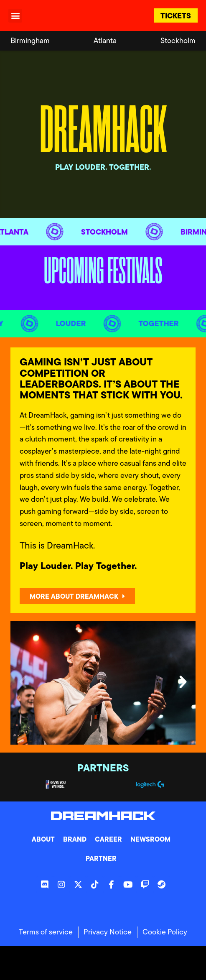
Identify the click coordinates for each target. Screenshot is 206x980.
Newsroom (150, 839)
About (43, 839)
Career (108, 839)
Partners (103, 768)
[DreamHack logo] (69, 15)
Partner (101, 858)
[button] (15, 16)
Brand (75, 839)
